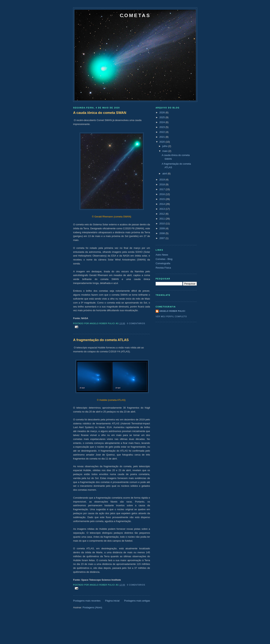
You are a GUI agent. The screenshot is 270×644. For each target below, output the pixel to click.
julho (165, 146)
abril (165, 174)
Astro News (162, 255)
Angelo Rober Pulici (172, 311)
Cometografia (163, 263)
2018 (162, 184)
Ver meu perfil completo (171, 317)
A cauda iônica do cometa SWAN (100, 113)
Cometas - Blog (164, 259)
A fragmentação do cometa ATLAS (101, 340)
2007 (162, 238)
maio (165, 151)
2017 (162, 189)
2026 (162, 112)
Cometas (135, 15)
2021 (162, 137)
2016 (162, 194)
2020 (162, 142)
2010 (162, 224)
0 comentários (136, 324)
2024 (162, 122)
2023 (162, 127)
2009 (162, 228)
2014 (162, 204)
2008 (162, 233)
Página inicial (112, 601)
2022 (162, 132)
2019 (162, 180)
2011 (162, 219)
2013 (162, 209)
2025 (162, 117)
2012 (162, 214)
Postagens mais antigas (137, 601)
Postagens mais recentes (87, 601)
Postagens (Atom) (92, 607)
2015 (162, 199)
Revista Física (163, 268)
